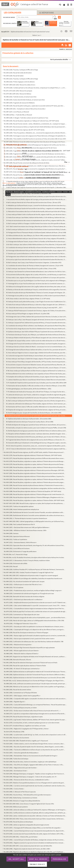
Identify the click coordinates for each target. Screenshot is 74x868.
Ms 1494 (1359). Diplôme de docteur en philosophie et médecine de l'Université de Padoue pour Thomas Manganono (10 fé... (35, 672)
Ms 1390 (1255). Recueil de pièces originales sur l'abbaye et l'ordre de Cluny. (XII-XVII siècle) (31, 121)
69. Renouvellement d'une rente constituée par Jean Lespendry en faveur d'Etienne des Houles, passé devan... (37, 374)
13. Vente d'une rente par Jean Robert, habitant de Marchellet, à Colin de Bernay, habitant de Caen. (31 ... (37, 217)
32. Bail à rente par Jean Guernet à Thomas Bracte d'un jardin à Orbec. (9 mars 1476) (31, 269)
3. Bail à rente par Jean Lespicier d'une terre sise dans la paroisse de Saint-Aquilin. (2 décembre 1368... (36, 187)
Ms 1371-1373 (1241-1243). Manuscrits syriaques (18, 91)
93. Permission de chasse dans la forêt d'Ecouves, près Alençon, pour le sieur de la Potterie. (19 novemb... (37, 437)
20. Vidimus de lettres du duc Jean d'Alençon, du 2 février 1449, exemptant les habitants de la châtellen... (37, 235)
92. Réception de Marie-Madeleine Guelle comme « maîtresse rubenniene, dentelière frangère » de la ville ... (37, 434)
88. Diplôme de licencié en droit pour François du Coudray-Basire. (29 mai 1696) (30, 422)
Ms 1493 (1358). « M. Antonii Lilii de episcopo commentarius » (22, 669)
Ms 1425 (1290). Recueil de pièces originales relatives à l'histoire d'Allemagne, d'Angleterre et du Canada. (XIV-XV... (35, 497)
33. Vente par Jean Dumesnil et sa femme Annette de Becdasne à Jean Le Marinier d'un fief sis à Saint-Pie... (37, 272)
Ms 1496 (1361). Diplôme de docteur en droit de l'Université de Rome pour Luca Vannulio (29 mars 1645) (34, 678)
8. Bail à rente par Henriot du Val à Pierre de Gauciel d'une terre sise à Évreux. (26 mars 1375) (34, 202)
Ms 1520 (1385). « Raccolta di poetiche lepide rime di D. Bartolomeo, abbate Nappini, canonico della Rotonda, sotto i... (35, 747)
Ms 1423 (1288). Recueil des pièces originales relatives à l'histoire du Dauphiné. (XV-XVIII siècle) (33, 491)
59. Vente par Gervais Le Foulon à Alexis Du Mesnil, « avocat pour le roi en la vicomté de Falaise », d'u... (36, 347)
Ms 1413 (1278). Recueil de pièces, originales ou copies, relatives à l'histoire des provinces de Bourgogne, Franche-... (35, 461)
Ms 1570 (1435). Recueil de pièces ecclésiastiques (18, 822)
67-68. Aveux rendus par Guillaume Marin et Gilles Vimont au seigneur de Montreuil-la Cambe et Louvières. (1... (37, 371)
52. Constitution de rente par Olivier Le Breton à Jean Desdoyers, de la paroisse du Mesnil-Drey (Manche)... (37, 326)
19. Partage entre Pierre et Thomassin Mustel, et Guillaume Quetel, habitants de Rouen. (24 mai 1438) (36, 232)
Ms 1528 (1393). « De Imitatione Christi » (16, 771)
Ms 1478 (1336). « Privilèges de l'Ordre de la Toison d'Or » (21, 624)
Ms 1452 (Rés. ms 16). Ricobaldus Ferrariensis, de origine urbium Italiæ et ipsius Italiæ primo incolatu (34, 557)
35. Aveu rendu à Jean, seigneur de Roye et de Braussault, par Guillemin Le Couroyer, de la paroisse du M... (37, 278)
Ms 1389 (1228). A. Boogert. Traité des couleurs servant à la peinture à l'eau (26, 118)
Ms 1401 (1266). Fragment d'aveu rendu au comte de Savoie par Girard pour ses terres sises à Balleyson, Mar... (35, 154)
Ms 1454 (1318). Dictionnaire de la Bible (16, 563)
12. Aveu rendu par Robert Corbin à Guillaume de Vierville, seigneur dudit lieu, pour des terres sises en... (37, 214)
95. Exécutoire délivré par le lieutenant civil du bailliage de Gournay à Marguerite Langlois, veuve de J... (37, 443)
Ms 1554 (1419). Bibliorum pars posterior (16, 807)
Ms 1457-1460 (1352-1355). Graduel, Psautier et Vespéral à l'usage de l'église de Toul (29, 572)
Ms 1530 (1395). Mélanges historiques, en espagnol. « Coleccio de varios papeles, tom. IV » (30, 777)
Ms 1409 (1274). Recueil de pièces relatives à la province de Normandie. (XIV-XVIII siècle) (30, 178)
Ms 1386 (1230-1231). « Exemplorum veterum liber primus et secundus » (25, 109)
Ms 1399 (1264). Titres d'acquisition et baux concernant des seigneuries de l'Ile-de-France (30, 148)
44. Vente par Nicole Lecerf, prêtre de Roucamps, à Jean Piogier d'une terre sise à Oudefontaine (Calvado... (37, 302)
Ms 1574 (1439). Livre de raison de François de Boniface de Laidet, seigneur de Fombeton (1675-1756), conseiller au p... (35, 834)
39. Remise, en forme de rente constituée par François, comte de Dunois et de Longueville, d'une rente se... (37, 290)
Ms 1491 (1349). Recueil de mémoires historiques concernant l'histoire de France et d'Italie (31, 663)
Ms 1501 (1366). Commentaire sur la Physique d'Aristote (20, 693)
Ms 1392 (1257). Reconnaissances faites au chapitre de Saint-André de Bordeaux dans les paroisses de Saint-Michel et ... (35, 127)
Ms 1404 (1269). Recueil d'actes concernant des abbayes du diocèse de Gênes (27, 163)
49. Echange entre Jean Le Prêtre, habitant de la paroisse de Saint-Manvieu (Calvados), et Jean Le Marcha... (37, 317)
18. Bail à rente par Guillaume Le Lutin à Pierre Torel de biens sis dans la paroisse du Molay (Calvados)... (37, 229)
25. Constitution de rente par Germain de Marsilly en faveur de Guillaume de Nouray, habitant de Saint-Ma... (37, 247)
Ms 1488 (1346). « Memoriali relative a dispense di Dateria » (21, 654)
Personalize (59, 859)
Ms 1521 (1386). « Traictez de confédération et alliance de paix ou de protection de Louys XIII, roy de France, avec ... (35, 750)
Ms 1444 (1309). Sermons (11, 533)
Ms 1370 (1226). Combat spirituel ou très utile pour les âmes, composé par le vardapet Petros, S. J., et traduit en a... (35, 88)
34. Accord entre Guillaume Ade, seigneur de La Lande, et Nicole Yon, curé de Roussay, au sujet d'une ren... (37, 275)
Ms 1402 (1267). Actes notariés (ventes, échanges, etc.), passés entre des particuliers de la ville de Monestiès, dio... (35, 157)
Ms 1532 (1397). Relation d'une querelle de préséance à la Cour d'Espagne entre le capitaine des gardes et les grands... (35, 783)
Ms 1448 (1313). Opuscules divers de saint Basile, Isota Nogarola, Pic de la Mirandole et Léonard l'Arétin (35, 545)
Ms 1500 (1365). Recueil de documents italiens (17, 690)
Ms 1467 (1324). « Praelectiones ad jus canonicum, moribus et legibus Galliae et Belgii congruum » (33, 590)
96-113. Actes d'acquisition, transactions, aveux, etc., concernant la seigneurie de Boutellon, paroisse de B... (37, 446)
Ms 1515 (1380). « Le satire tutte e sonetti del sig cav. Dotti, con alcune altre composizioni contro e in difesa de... (35, 735)
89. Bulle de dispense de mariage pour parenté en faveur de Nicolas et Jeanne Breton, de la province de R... (37, 425)
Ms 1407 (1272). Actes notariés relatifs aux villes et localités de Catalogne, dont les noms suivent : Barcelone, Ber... (35, 172)
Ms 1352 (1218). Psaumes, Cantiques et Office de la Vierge (21, 70)
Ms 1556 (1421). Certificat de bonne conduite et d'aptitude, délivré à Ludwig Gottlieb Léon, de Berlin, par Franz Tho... (35, 813)
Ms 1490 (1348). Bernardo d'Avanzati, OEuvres (17, 660)
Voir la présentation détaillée (59, 59)
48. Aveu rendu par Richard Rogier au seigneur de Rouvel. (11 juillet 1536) (28, 314)
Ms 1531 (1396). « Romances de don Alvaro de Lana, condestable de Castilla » (27, 780)
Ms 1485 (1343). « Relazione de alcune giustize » (18, 645)
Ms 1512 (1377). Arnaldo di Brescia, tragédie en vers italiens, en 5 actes (25, 726)
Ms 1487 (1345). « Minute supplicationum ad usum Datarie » (21, 651)
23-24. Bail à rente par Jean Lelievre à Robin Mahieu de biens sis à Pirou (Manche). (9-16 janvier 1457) (36, 244)
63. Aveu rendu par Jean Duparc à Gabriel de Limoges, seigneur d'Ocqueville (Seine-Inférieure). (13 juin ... (37, 359)
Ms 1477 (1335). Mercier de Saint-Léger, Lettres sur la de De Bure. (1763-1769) (34, 621)
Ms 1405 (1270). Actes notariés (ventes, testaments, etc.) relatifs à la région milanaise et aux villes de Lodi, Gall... (35, 166)
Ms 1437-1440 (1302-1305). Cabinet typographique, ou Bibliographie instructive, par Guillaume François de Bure (35, 521)
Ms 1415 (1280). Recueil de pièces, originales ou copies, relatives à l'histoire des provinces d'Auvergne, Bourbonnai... (35, 467)
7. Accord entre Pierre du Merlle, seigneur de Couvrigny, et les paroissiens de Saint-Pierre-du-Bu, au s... (37, 199)
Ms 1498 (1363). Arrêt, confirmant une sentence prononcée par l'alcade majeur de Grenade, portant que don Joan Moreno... (35, 684)
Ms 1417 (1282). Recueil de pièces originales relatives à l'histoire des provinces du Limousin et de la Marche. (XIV (35, 473)
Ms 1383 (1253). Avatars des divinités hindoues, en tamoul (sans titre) (24, 100)
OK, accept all (16, 859)
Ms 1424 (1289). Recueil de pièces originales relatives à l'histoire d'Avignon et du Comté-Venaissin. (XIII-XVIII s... (35, 494)
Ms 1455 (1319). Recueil (11, 566)
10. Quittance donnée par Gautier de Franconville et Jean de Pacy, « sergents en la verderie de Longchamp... (37, 208)
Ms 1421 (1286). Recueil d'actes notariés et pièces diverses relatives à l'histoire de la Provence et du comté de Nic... (35, 485)
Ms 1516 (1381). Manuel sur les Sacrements (16, 738)
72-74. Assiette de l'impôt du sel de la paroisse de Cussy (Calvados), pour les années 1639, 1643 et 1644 (36, 383)
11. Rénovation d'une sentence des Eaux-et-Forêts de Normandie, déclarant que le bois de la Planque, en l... (37, 211)
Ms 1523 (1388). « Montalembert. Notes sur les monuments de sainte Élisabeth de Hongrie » (31, 756)
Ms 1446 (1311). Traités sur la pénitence (15, 539)
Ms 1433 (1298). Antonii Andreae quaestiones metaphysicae (21, 509)
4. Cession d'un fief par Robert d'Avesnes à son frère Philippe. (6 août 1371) (28, 190)
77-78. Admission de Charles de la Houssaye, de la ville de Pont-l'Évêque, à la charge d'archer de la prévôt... (37, 392)
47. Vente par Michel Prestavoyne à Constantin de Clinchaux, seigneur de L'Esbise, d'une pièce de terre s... (37, 311)
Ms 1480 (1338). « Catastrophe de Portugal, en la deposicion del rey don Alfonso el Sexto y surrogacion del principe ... (35, 630)
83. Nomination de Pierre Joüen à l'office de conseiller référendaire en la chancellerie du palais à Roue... (37, 407)
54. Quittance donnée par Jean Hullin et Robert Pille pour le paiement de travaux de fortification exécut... (37, 332)
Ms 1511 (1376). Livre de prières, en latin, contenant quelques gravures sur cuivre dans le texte (32, 723)
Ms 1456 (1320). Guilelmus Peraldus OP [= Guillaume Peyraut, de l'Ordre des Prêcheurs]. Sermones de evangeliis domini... (35, 569)
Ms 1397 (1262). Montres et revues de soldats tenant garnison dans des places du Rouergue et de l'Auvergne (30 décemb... (35, 142)
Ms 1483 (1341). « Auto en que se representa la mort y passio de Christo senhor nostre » (29, 639)
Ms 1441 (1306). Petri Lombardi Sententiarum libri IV (19, 524)
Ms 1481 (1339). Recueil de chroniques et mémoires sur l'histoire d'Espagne (26, 633)
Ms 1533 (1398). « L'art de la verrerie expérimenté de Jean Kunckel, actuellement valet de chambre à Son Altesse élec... (35, 786)
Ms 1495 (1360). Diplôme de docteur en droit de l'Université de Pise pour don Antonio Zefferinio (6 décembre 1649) (35, 675)
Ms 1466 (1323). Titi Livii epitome (14, 587)
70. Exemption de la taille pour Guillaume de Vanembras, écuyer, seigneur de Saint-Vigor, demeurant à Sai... (37, 377)
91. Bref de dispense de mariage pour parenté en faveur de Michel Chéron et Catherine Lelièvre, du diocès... (37, 431)
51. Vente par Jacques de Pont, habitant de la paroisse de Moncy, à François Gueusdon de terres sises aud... (37, 323)
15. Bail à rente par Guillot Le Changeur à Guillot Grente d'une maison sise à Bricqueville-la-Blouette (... (37, 223)
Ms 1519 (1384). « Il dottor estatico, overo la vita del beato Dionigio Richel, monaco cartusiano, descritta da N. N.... (35, 744)
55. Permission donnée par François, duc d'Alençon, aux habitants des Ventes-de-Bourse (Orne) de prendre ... (37, 335)
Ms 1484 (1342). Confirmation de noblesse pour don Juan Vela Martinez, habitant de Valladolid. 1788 (34, 642)
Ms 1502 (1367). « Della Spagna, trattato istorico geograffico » (22, 696)
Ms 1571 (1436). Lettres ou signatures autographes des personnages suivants (26, 825)
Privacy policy (37, 864)
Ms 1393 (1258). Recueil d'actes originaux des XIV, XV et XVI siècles (24, 130)
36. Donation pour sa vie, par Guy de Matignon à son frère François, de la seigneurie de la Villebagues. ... (37, 281)
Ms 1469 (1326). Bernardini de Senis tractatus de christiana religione (24, 596)
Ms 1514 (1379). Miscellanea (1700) (14, 732)
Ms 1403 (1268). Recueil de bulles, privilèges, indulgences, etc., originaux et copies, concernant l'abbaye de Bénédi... (35, 160)
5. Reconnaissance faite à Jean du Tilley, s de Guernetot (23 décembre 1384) (29, 193)
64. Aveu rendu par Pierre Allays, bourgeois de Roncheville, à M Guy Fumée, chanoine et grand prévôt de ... (37, 362)
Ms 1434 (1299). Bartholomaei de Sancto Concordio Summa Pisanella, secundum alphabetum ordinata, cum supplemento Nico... (35, 512)
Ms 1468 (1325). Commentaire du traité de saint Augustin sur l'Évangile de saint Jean (29, 593)
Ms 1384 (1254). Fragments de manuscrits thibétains (19, 103)
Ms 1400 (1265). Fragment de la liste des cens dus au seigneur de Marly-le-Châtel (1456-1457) (31, 151)
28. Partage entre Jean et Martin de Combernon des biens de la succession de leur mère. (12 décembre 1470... (37, 257)
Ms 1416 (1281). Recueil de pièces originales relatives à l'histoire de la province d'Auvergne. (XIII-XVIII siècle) (35, 470)
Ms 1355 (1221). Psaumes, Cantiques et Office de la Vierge (21, 79)
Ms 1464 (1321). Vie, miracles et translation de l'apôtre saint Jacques (24, 581)
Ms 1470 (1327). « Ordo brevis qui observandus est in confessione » (23, 599)
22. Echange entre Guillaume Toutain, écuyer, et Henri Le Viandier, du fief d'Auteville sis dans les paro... (37, 241)
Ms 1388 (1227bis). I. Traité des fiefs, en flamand (18, 115)
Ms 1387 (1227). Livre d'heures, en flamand (16, 112)
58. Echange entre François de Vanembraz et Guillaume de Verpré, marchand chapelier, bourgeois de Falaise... (37, 344)
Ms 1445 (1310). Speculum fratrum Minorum (17, 536)
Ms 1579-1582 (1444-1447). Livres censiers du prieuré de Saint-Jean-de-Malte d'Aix (28, 846)
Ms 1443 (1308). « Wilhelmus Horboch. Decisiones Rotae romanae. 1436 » (25, 530)
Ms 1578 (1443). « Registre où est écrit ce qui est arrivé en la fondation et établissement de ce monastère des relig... (35, 843)
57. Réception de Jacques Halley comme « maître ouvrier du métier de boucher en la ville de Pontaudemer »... (37, 341)
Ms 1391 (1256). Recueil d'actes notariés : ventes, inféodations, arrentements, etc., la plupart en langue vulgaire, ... (35, 124)
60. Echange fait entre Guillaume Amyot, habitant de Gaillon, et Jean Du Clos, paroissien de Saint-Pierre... (37, 350)
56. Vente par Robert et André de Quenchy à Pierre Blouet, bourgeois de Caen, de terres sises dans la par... (37, 338)
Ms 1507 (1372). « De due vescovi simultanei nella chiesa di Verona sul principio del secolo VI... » (32, 711)
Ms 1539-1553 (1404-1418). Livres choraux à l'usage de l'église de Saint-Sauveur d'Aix (29, 804)
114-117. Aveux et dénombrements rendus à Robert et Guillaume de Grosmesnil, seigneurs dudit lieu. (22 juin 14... (37, 449)
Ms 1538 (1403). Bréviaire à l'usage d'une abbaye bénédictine (22, 801)
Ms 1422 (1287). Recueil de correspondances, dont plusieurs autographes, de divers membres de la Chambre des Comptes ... (35, 488)
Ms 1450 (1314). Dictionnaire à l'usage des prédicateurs (20, 551)
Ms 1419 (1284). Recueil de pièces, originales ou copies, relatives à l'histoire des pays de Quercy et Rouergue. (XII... (35, 479)
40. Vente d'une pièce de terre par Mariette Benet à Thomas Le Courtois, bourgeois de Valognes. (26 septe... (37, 293)
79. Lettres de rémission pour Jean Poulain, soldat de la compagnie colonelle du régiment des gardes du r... (37, 395)
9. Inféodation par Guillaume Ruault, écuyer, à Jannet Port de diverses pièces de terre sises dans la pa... (37, 205)
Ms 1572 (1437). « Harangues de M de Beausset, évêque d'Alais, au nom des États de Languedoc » (33, 828)
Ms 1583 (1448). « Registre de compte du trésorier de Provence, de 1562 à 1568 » (27, 849)
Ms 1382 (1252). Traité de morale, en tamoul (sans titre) (20, 97)
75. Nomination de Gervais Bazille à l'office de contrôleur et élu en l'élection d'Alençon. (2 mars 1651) (36, 386)
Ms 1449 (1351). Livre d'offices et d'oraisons (17, 548)
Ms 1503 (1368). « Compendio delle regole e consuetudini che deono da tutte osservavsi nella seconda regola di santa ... (35, 699)
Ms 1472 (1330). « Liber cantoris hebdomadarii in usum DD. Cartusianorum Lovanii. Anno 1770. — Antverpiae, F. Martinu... (35, 605)
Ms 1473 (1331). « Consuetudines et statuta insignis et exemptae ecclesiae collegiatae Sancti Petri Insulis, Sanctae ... (35, 608)
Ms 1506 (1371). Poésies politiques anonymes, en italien (20, 708)
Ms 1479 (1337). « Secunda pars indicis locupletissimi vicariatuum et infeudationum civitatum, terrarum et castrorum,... (35, 627)
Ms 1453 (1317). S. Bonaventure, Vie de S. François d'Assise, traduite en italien (27, 560)
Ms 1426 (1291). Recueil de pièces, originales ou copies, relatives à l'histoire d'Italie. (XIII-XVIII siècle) (34, 500)
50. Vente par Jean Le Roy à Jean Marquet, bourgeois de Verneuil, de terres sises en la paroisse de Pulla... (37, 320)
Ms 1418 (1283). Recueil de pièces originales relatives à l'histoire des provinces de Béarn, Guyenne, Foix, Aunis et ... (35, 476)
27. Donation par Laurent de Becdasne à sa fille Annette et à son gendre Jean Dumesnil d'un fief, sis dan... (37, 254)
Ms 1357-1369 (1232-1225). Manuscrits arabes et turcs (20, 85)
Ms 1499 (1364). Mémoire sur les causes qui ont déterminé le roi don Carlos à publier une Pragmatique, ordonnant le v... (35, 687)
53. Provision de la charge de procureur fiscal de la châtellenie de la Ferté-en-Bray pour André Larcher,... (37, 329)
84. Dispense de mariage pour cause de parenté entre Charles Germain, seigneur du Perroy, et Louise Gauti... (37, 410)
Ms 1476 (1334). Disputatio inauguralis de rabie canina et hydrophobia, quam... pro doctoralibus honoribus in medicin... (35, 618)
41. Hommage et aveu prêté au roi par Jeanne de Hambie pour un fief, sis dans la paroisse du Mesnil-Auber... (37, 296)
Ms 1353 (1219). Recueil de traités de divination (18, 73)
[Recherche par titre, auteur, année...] (35, 17)
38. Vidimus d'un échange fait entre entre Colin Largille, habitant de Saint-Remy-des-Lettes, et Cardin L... (37, 287)
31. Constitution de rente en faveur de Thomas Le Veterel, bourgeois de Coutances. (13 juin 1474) (35, 266)
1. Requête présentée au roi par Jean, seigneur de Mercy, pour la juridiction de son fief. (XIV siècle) (35, 181)
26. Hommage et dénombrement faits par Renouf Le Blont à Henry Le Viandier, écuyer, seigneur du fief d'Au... (37, 250)
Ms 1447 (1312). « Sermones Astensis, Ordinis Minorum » (20, 542)
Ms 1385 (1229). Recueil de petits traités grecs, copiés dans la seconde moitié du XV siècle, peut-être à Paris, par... (35, 106)
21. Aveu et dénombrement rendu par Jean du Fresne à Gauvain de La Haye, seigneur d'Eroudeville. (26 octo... (37, 238)
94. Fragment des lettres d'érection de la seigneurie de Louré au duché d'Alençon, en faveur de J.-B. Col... (37, 440)
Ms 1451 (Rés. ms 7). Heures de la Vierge (16, 554)
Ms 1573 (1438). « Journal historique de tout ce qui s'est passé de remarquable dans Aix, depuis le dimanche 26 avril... (35, 831)
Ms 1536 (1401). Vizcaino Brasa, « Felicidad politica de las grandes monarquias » (28, 795)
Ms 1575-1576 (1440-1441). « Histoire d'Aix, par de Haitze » (21, 837)
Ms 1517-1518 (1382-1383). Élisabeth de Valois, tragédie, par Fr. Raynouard (26, 741)
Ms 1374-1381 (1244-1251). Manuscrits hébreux (18, 94)
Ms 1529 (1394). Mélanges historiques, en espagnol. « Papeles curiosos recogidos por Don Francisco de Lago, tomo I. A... (35, 774)
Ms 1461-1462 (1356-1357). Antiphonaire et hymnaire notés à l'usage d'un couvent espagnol (31, 575)
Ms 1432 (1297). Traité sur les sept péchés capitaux (19, 506)
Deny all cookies (38, 859)
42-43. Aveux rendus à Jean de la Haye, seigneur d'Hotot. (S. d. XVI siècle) (28, 299)
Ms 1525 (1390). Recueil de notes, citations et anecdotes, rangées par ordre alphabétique (30, 762)
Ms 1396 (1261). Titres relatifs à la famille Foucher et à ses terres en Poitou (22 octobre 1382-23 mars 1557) (35, 139)
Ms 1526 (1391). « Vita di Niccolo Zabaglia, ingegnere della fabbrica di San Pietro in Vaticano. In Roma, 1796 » (35, 765)
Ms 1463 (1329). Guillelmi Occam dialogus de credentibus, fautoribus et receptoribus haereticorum (33, 578)
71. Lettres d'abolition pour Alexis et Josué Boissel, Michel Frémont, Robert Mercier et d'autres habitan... (37, 380)
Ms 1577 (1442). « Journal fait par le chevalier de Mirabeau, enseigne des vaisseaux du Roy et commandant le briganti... (35, 840)
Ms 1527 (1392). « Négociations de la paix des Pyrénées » (20, 768)
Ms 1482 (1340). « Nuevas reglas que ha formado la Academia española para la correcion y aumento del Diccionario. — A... (35, 636)
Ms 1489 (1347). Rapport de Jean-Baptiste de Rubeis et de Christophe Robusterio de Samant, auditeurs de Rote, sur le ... (35, 657)
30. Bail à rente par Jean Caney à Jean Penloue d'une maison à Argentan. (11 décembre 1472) (34, 263)
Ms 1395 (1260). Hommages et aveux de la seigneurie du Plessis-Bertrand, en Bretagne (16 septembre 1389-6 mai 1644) (35, 136)
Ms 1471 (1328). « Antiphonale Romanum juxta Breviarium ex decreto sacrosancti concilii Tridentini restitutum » (35, 602)
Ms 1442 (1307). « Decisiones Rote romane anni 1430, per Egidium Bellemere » (27, 527)
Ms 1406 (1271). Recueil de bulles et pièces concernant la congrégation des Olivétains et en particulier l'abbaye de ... (35, 169)
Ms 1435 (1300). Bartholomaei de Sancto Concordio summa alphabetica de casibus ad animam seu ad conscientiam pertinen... (35, 515)
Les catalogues (13, 13)
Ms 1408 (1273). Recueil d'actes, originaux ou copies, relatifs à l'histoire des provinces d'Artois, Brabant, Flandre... (35, 175)
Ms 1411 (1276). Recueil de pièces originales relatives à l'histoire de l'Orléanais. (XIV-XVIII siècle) (33, 455)
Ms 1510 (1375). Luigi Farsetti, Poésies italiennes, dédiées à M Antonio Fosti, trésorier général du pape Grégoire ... (35, 720)
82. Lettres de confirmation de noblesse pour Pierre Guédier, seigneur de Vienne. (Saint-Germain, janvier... (37, 404)
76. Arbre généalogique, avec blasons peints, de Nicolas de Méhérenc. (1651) (29, 389)
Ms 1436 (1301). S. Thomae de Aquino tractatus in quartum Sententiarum (25, 518)
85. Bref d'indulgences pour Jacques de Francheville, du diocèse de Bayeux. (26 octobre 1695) (34, 413)
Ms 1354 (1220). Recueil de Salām (14, 76)
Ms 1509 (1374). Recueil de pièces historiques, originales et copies (23, 717)
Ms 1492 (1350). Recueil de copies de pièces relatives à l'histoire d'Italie (25, 666)
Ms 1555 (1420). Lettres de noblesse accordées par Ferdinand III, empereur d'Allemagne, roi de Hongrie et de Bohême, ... (35, 810)
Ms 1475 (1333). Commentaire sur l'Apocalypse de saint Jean (22, 614)
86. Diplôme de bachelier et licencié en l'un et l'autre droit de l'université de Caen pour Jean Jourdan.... (37, 416)
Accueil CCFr (5, 32)
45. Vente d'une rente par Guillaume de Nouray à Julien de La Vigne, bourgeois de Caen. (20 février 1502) (37, 305)
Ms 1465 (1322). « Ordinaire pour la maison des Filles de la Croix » (23, 584)
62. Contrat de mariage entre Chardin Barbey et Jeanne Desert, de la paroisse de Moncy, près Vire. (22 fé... (37, 356)
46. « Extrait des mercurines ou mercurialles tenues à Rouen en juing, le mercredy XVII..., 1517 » (34, 308)
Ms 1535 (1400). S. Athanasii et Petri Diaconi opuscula (20, 792)
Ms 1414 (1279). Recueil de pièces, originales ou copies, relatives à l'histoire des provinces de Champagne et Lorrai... (35, 464)
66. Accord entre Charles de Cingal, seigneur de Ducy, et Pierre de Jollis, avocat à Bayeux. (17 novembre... (37, 368)
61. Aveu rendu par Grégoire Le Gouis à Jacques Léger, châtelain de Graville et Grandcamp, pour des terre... (37, 353)
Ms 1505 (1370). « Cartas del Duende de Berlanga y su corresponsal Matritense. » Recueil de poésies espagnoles (35, 705)
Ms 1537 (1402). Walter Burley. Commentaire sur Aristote (21, 798)
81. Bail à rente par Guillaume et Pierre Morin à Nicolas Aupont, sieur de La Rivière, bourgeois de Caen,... (37, 401)
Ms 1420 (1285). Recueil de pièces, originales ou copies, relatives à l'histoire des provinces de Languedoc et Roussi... (35, 482)
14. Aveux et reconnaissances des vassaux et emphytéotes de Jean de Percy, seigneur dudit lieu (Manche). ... (37, 220)
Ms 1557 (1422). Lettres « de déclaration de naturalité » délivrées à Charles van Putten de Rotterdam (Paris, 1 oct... (35, 816)
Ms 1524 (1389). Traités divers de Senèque (16, 759)
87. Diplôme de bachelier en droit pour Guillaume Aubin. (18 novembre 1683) (29, 419)
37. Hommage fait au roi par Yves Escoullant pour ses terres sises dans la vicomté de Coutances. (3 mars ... (37, 284)
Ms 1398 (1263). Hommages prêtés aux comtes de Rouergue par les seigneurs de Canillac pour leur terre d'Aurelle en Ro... (35, 145)
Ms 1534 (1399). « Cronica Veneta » (14, 789)
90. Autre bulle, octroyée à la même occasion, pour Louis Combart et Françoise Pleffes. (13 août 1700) (36, 428)
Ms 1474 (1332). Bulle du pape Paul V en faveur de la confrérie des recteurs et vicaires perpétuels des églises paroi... (35, 611)
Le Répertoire (47, 13)
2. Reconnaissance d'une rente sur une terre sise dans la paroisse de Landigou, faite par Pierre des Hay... (37, 184)
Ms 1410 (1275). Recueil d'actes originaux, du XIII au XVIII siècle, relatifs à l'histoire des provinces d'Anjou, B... (35, 452)
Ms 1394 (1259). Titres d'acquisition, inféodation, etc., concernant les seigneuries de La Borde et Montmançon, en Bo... (35, 133)
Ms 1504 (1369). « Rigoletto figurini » (15, 702)
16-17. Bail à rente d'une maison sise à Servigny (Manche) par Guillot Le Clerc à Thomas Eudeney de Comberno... (37, 226)
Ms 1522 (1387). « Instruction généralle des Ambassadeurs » (21, 753)
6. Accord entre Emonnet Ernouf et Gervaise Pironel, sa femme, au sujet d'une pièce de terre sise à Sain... (37, 196)
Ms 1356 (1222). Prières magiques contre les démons (19, 82)
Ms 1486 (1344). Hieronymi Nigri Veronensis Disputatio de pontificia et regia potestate (29, 648)
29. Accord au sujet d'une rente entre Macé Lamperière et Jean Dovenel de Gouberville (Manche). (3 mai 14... (37, 260)
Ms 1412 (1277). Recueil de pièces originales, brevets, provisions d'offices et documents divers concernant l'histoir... (35, 458)
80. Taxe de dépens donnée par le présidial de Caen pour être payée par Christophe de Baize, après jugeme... (37, 398)
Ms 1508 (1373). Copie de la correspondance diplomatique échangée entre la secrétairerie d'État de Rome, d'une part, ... (35, 714)
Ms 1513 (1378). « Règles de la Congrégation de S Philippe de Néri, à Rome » (26, 729)
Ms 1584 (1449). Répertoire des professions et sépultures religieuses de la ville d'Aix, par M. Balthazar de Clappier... (35, 852)
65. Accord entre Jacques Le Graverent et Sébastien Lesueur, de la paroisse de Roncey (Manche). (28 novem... (37, 365)
